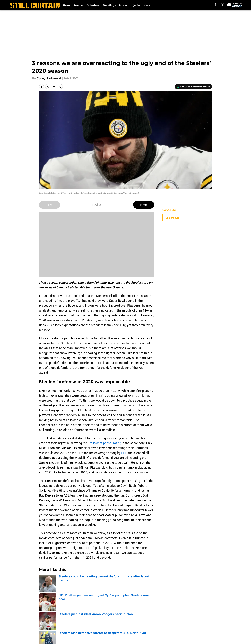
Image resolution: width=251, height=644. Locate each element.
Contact (129, 612)
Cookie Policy (203, 619)
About (44, 612)
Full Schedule (172, 218)
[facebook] (215, 5)
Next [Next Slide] (144, 205)
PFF (124, 453)
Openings (83, 612)
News (67, 5)
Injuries (136, 5)
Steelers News (59, 588)
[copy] (60, 87)
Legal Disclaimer (51, 625)
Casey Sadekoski (49, 78)
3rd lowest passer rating (104, 443)
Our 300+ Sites (166, 612)
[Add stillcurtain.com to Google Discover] (193, 87)
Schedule (93, 5)
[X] (222, 5)
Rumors (79, 5)
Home (43, 588)
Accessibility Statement (93, 625)
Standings (109, 5)
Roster (123, 5)
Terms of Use (165, 619)
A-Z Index (130, 625)
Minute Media (29, 634)
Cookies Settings (168, 625)
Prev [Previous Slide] (50, 205)
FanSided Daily (50, 619)
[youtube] (229, 5)
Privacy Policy (133, 619)
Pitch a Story (85, 619)
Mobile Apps (202, 612)
